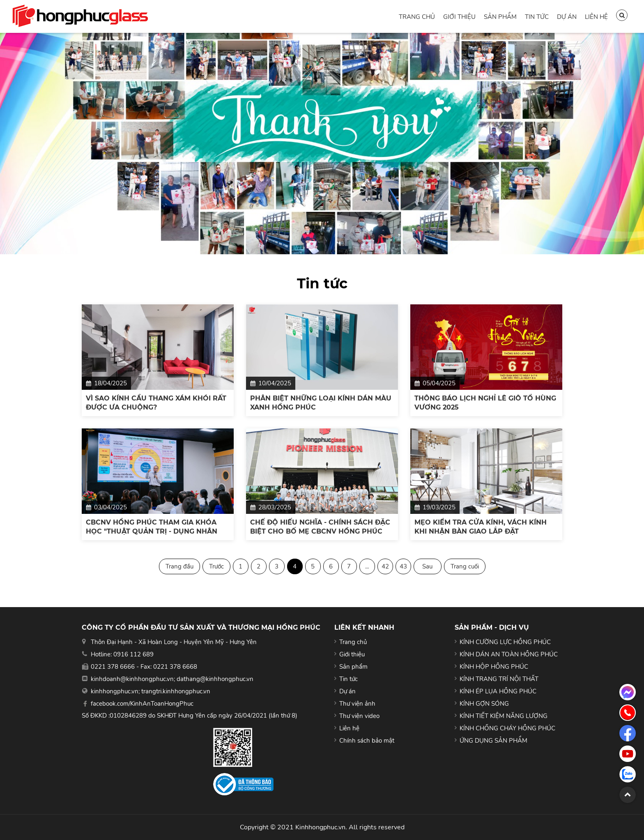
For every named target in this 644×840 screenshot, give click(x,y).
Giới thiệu (459, 17)
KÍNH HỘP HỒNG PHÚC (494, 667)
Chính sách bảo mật (367, 741)
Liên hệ (596, 17)
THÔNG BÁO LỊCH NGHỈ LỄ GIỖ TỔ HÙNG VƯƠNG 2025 (485, 403)
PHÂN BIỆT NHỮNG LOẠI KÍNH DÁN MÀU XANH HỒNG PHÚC (321, 403)
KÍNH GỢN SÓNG (484, 704)
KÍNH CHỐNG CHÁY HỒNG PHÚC (507, 728)
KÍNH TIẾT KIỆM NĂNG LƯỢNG (504, 716)
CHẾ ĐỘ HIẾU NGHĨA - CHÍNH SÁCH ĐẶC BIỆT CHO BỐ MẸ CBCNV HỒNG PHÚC (320, 527)
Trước (216, 566)
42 (385, 566)
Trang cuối (465, 566)
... (367, 566)
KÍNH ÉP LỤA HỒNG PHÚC (498, 691)
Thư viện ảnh (357, 704)
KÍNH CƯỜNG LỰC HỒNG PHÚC (505, 642)
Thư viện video (359, 716)
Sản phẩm (500, 17)
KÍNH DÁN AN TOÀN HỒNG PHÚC (509, 654)
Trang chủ (417, 17)
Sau (427, 566)
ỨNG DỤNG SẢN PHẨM (493, 741)
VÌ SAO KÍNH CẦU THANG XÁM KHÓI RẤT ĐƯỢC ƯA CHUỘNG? (156, 403)
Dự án (567, 17)
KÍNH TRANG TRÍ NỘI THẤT (499, 679)
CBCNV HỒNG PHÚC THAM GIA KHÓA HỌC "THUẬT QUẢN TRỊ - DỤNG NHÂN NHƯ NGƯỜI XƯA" (152, 527)
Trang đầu (179, 566)
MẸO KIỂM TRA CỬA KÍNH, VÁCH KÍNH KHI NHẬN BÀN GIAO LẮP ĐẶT (481, 527)
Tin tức (537, 17)
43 (403, 566)
